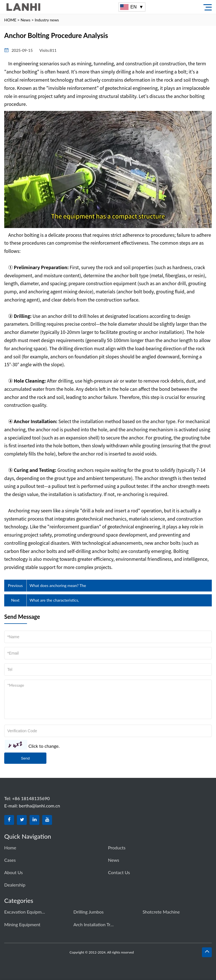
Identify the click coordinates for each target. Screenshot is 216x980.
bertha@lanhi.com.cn (40, 806)
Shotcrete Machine (161, 912)
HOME (10, 20)
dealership (15, 885)
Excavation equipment (25, 912)
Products (117, 848)
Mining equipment (22, 924)
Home (10, 848)
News (25, 20)
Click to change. (44, 746)
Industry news (47, 20)
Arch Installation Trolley (94, 924)
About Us (13, 872)
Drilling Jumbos (89, 912)
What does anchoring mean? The (58, 585)
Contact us (119, 872)
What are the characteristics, (54, 600)
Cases (10, 860)
